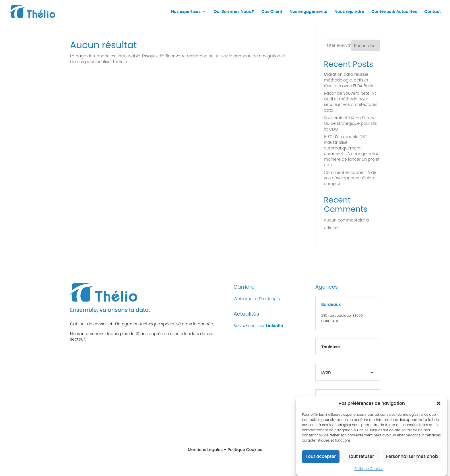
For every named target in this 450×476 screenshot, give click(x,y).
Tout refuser (361, 460)
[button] (439, 407)
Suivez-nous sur (258, 326)
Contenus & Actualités (394, 12)
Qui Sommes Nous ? (234, 12)
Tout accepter (321, 460)
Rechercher (365, 46)
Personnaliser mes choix (412, 460)
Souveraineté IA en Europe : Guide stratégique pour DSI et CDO (351, 124)
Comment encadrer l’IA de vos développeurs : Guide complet (350, 178)
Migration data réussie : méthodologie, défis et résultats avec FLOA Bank (349, 80)
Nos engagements (308, 12)
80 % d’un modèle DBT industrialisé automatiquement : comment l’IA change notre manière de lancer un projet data (352, 151)
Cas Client (272, 12)
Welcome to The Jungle (257, 299)
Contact (432, 12)
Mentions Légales (205, 450)
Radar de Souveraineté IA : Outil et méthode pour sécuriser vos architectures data (351, 102)
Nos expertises (186, 12)
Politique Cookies (369, 472)
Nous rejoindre (349, 12)
